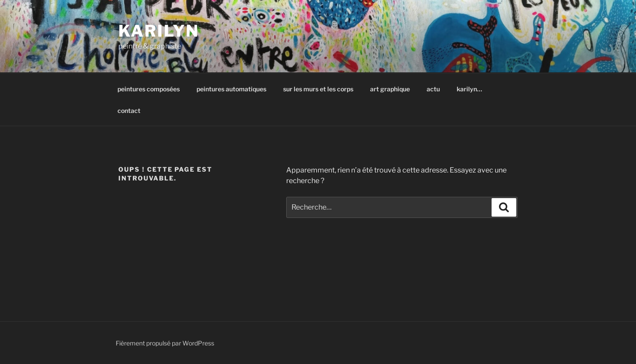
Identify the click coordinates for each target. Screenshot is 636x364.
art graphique (390, 89)
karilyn (159, 31)
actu (433, 89)
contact (129, 111)
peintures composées (149, 89)
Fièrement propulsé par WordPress (165, 343)
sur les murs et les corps (318, 89)
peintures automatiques (231, 89)
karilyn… (469, 89)
